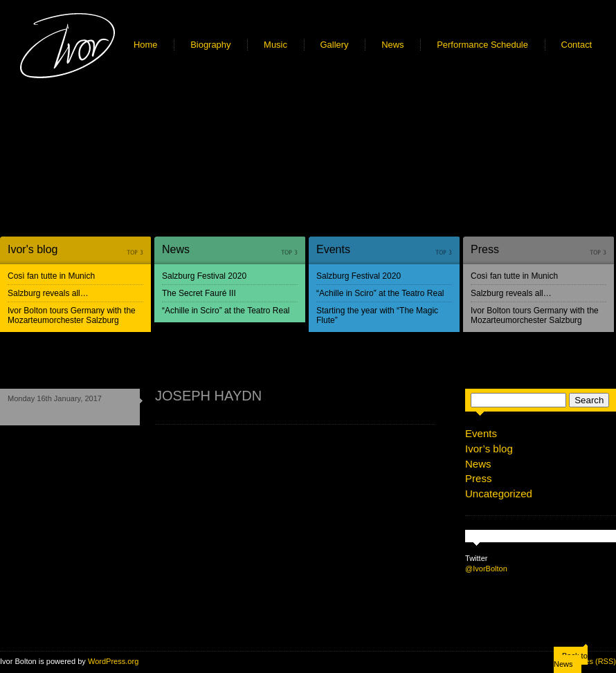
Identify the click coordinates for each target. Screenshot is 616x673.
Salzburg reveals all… (48, 293)
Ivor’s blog (489, 449)
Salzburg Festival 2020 (204, 276)
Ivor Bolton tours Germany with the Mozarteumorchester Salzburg (72, 315)
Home (146, 45)
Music (275, 45)
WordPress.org (113, 661)
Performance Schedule (482, 45)
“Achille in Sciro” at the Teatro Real (226, 311)
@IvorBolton (486, 569)
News (392, 45)
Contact (577, 45)
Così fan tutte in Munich (51, 276)
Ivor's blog (33, 249)
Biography (210, 45)
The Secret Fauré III (199, 293)
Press (485, 249)
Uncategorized (499, 494)
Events (333, 249)
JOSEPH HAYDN (208, 396)
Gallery (335, 45)
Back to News (571, 660)
